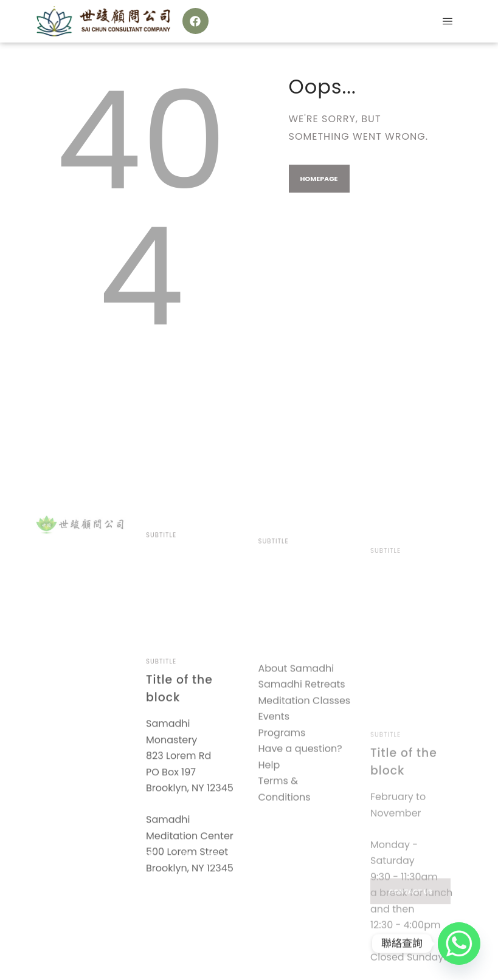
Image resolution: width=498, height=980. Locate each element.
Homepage (319, 179)
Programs (282, 800)
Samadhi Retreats (302, 752)
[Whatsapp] (459, 944)
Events (274, 785)
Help (269, 833)
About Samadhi (296, 736)
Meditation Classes (305, 768)
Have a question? (300, 817)
